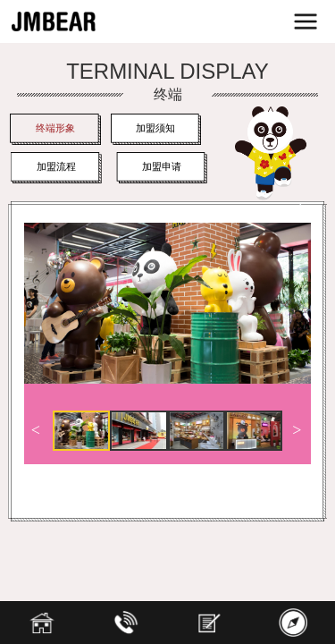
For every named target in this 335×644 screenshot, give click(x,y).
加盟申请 (166, 166)
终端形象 (55, 128)
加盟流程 (57, 166)
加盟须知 (155, 128)
